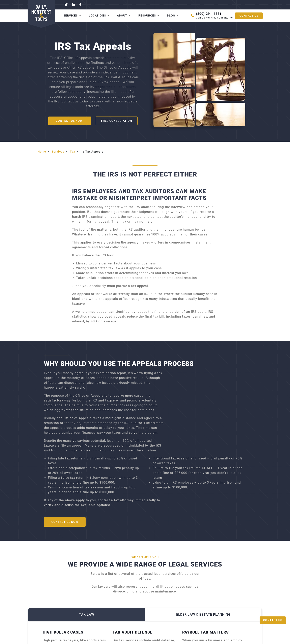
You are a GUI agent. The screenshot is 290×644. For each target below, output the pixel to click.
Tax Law (87, 615)
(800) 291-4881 (209, 14)
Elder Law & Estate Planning (203, 615)
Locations (97, 16)
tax (72, 152)
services (58, 152)
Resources (147, 16)
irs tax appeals (92, 152)
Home (42, 152)
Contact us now (70, 121)
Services (71, 16)
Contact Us (273, 620)
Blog (171, 16)
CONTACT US (249, 16)
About (122, 16)
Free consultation (117, 121)
